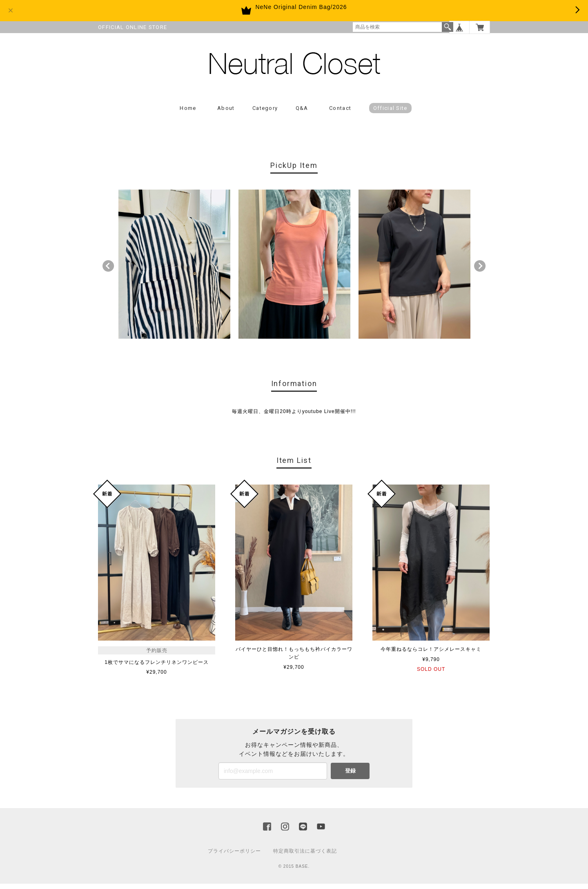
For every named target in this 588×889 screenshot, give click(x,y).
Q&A (302, 113)
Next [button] (480, 271)
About (226, 113)
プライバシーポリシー (234, 856)
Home (188, 113)
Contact (340, 113)
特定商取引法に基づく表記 (305, 856)
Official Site (390, 113)
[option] (174, 269)
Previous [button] (108, 271)
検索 (448, 27)
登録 (350, 776)
